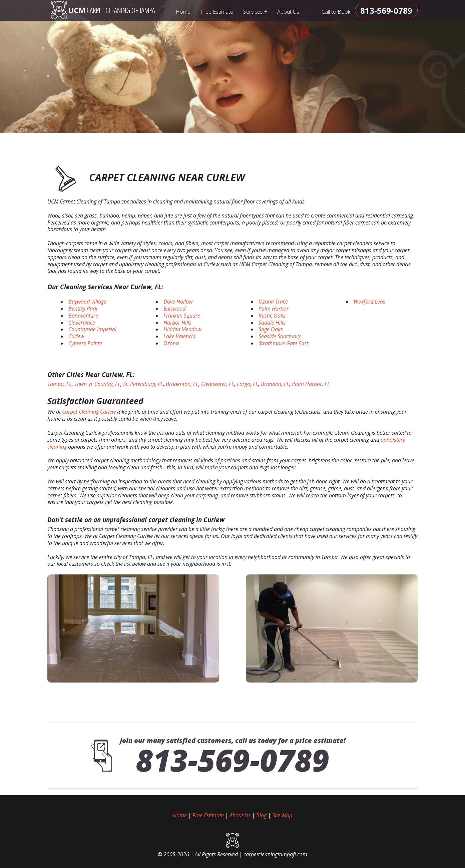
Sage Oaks (271, 329)
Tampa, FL (60, 384)
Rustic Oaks (272, 316)
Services (255, 12)
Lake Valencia (179, 336)
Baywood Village (87, 302)
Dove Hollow (178, 302)
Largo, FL (248, 384)
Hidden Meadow (182, 329)
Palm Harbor (274, 309)
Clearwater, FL (218, 384)
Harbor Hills (177, 323)
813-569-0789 (232, 760)
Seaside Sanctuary (280, 336)
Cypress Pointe (85, 343)
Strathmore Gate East (283, 343)
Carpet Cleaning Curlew (89, 412)
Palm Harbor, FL (311, 384)
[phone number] (386, 11)
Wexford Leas (369, 302)
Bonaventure (83, 316)
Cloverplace (82, 323)
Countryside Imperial (92, 329)
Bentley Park (83, 309)
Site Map (282, 815)
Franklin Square (182, 316)
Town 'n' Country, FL (97, 384)
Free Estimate (217, 12)
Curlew (76, 336)
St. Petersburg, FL (143, 384)
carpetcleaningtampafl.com (275, 854)
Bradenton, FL (182, 384)
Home (183, 12)
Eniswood (174, 309)
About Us (288, 12)
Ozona (171, 343)
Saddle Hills (272, 323)
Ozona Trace (273, 302)
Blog (261, 815)
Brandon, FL (275, 384)
